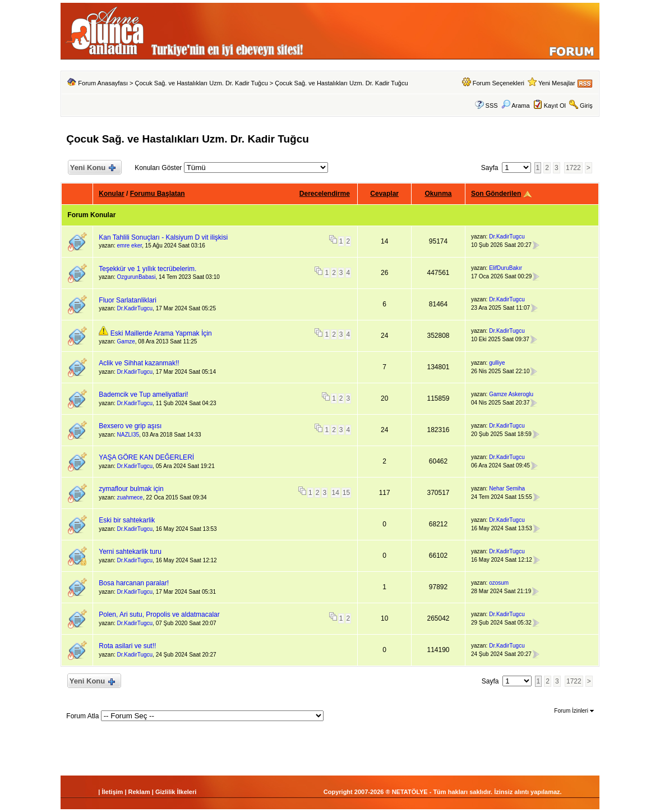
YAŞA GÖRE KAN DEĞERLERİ (146, 457)
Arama (516, 105)
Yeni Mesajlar (557, 83)
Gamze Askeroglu (511, 394)
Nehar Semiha (507, 488)
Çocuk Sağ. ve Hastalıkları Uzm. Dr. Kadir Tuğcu (202, 83)
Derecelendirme (325, 194)
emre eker (130, 246)
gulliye (497, 363)
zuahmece (130, 497)
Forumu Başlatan (158, 194)
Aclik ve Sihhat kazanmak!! (139, 363)
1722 (573, 168)
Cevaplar (384, 194)
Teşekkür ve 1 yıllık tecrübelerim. (147, 269)
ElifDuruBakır (506, 268)
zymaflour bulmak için (131, 489)
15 (346, 493)
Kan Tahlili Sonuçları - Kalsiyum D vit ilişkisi (163, 237)
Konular (111, 194)
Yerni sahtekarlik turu (130, 552)
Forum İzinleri (574, 711)
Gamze (126, 341)
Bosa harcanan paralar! (134, 583)
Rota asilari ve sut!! (127, 646)
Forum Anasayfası (103, 83)
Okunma (439, 194)
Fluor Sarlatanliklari (128, 300)
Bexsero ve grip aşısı (130, 426)
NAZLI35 (128, 435)
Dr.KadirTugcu (507, 237)
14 (336, 493)
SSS (492, 105)
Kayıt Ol (555, 105)
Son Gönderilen (496, 194)
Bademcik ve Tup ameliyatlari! (143, 394)
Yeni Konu (92, 168)
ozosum (499, 583)
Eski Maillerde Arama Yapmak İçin (161, 333)
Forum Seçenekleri (499, 83)
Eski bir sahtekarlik (127, 520)
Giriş (586, 105)
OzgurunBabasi (137, 277)
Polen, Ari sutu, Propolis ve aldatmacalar (159, 614)
